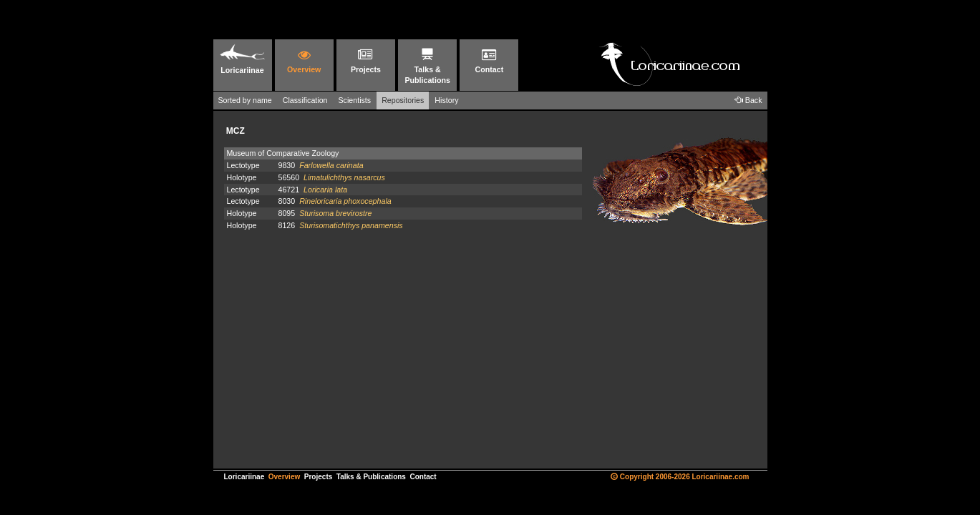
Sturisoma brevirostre (335, 213)
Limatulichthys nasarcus (344, 177)
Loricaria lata (325, 190)
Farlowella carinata (331, 165)
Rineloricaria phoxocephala (345, 201)
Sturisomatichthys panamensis (351, 225)
